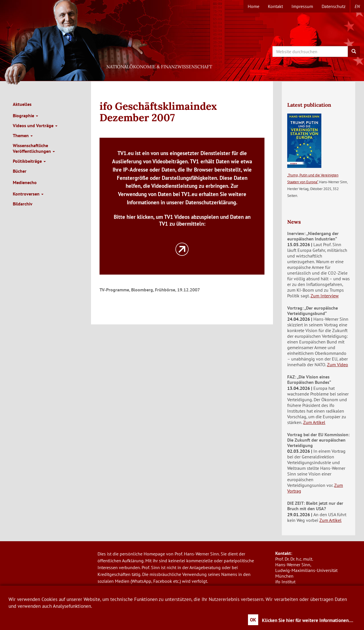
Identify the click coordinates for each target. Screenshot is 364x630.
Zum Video (338, 365)
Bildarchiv (23, 204)
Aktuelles (22, 104)
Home (254, 6)
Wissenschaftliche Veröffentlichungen (34, 148)
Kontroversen (28, 194)
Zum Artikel (314, 422)
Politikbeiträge (29, 161)
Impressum (302, 6)
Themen (23, 135)
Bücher (20, 171)
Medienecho (25, 182)
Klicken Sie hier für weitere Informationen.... (308, 620)
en (357, 6)
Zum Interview (325, 296)
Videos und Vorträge (35, 125)
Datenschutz (334, 6)
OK (253, 620)
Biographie (25, 116)
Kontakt (275, 6)
